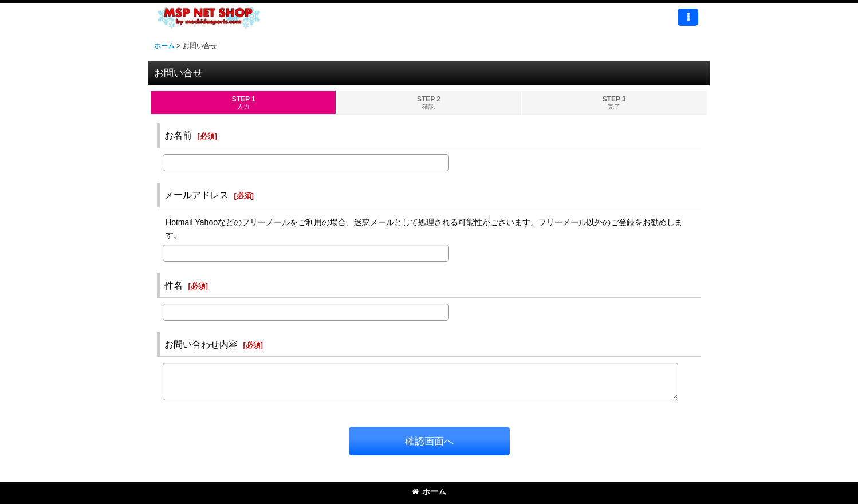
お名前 (178, 135)
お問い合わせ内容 (201, 344)
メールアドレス (196, 195)
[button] (688, 17)
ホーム (429, 491)
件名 (174, 285)
